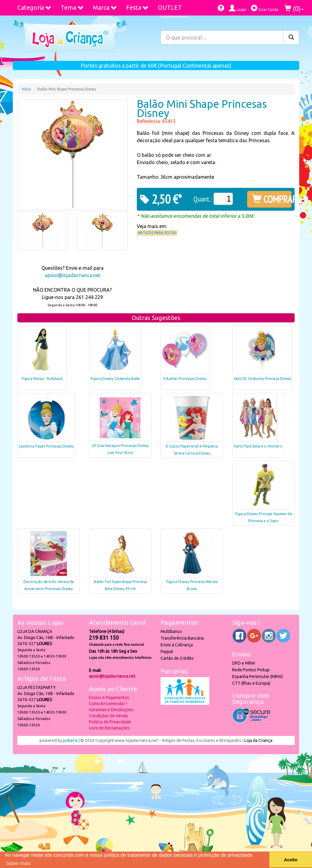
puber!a (70, 740)
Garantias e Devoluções (111, 710)
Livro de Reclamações (109, 728)
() (294, 8)
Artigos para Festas (157, 233)
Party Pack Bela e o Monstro (258, 446)
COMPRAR (272, 199)
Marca (105, 7)
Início (27, 89)
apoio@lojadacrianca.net (73, 275)
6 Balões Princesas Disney (185, 379)
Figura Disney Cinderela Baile (115, 379)
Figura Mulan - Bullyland (42, 379)
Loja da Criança (258, 740)
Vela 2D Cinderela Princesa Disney (262, 379)
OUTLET (170, 7)
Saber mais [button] (18, 863)
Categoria (34, 7)
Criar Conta (265, 8)
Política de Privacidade (110, 722)
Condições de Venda (108, 716)
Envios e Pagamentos (109, 698)
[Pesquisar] (291, 37)
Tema (72, 7)
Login (238, 8)
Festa (137, 7)
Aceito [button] (291, 860)
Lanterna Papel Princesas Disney (46, 446)
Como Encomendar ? (108, 704)
